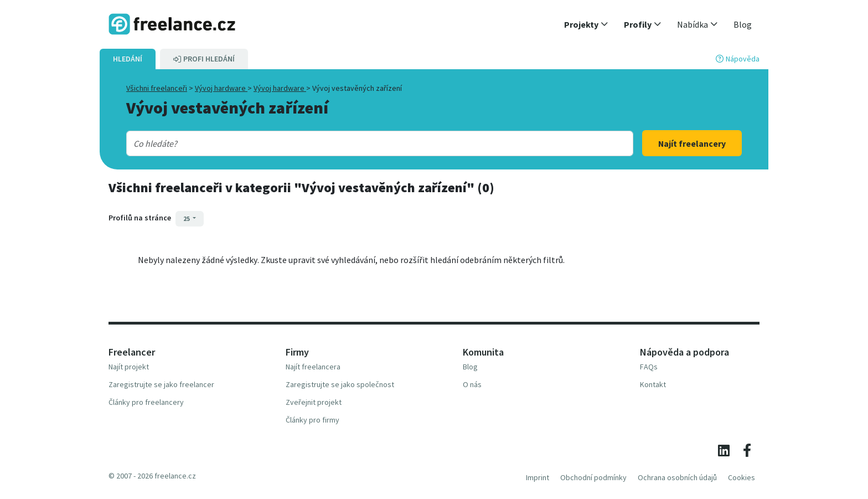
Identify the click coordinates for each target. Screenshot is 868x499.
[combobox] (357, 143)
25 (187, 218)
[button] (586, 24)
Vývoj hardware (221, 88)
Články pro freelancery (146, 402)
